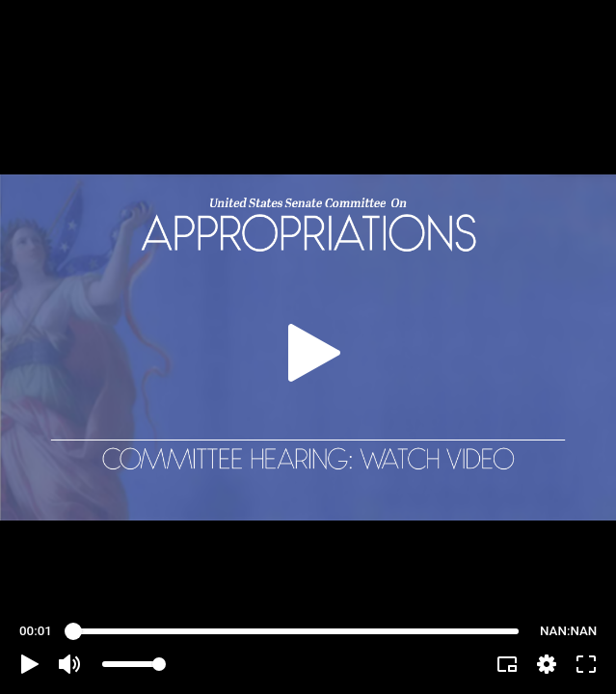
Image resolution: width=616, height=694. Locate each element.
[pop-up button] (547, 664)
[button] (30, 664)
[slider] (296, 631)
